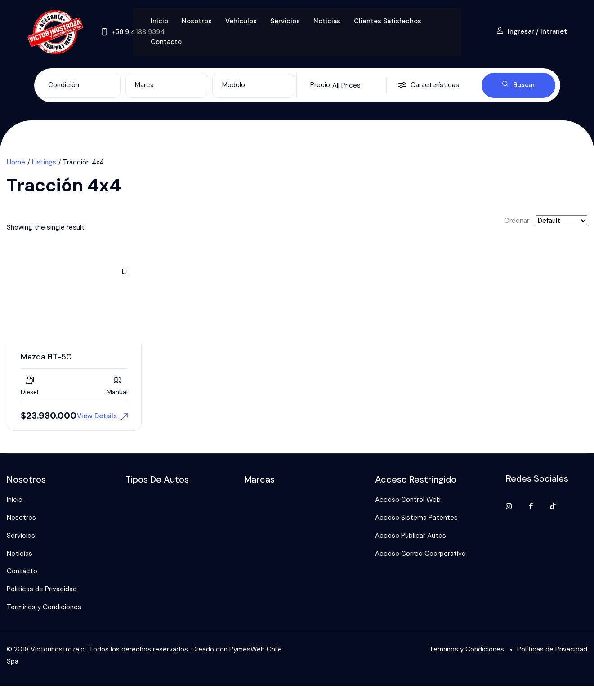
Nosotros (197, 21)
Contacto (166, 42)
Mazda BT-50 (46, 357)
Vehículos (241, 21)
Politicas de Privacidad (42, 589)
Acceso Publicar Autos (411, 536)
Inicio (159, 21)
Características (429, 86)
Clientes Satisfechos (388, 21)
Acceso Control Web (408, 500)
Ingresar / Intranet (532, 31)
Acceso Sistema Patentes (416, 518)
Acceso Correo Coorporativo (420, 554)
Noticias (327, 21)
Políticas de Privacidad (552, 649)
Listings (44, 162)
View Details (102, 416)
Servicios (285, 21)
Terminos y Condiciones (44, 607)
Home (16, 162)
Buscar (518, 85)
